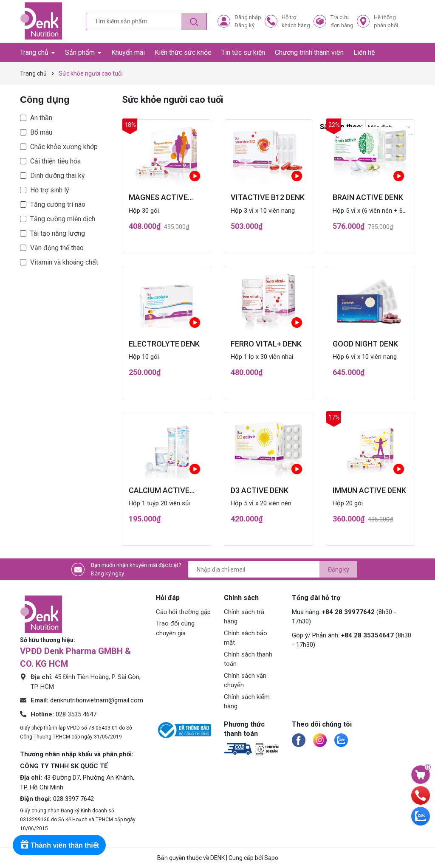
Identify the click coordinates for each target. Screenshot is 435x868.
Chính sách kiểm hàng (247, 702)
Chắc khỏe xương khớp (64, 147)
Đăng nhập (248, 17)
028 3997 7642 (73, 799)
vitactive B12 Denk (268, 197)
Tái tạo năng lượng (58, 233)
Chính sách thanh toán (248, 659)
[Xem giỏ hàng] (421, 774)
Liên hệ (364, 52)
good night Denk (365, 344)
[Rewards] (59, 845)
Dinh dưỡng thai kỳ (58, 176)
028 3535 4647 (76, 714)
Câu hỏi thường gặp (183, 612)
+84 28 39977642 (348, 612)
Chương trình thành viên (309, 52)
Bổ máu (41, 132)
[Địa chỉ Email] (273, 569)
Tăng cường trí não (58, 204)
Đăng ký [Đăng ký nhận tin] (339, 569)
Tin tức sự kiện (243, 52)
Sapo (271, 858)
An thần (41, 118)
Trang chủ (35, 52)
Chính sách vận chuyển (245, 681)
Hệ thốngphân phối (386, 21)
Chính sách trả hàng (244, 617)
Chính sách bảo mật (246, 638)
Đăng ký (244, 25)
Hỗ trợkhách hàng (296, 21)
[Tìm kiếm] (194, 21)
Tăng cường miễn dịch (63, 219)
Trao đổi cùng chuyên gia (175, 628)
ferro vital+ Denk (266, 344)
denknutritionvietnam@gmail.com (97, 700)
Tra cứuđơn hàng (342, 21)
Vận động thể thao (57, 248)
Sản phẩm (81, 52)
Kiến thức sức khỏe (183, 52)
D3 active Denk (260, 490)
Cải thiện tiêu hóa (55, 161)
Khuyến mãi (128, 52)
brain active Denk (368, 197)
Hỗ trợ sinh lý (50, 190)
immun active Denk (369, 490)
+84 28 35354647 (367, 635)
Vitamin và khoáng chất (64, 262)
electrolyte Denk (164, 344)
